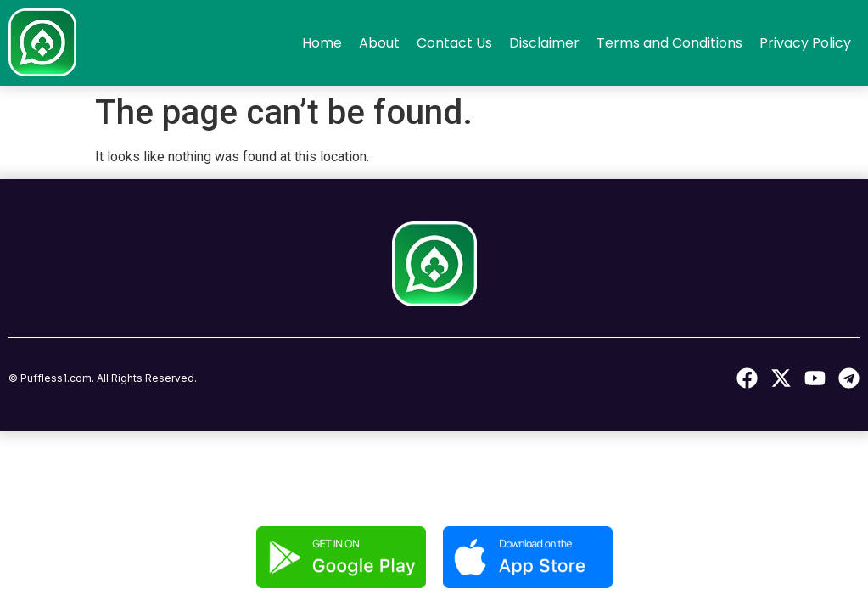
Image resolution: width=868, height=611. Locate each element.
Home (322, 43)
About (379, 43)
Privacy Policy (805, 43)
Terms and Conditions (669, 43)
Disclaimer (544, 43)
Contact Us (454, 43)
